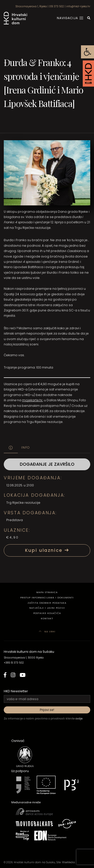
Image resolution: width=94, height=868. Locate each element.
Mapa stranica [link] (47, 592)
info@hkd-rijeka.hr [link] (78, 6)
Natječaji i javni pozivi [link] (47, 608)
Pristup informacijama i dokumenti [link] (47, 598)
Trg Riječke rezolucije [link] (23, 503)
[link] (87, 52)
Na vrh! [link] (47, 631)
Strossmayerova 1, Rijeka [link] (31, 6)
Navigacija (70, 18)
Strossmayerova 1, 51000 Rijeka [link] (24, 658)
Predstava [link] (15, 520)
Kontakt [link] (47, 618)
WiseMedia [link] (68, 862)
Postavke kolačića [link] (47, 613)
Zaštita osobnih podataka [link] (47, 603)
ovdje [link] (79, 719)
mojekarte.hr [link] (32, 400)
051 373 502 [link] (57, 6)
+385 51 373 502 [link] (14, 663)
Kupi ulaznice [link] (47, 550)
